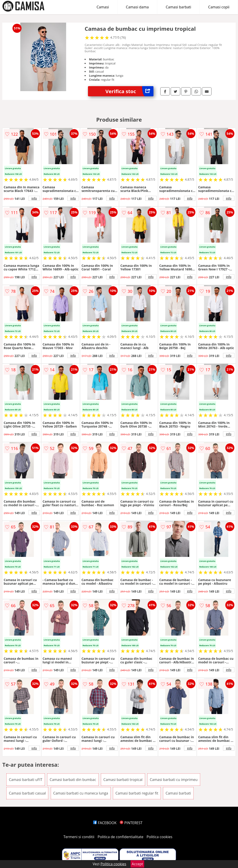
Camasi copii (219, 7)
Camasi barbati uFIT (26, 780)
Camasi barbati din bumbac (73, 780)
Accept (137, 864)
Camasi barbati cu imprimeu (174, 780)
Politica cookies (160, 837)
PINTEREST (131, 823)
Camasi (103, 7)
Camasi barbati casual (27, 793)
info (34, 198)
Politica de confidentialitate (121, 837)
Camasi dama (137, 7)
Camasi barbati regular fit (137, 793)
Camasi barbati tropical (123, 780)
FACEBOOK (105, 823)
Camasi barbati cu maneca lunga (81, 793)
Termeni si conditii (79, 837)
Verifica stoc (129, 91)
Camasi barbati (178, 7)
